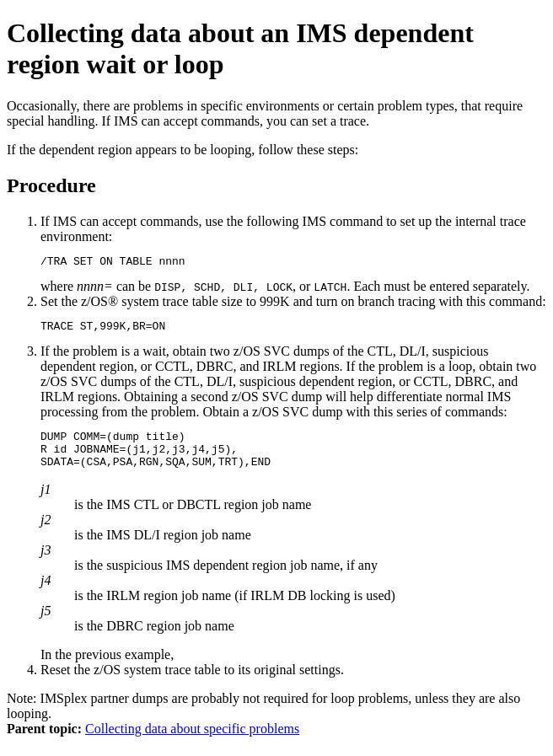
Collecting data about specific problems (192, 741)
